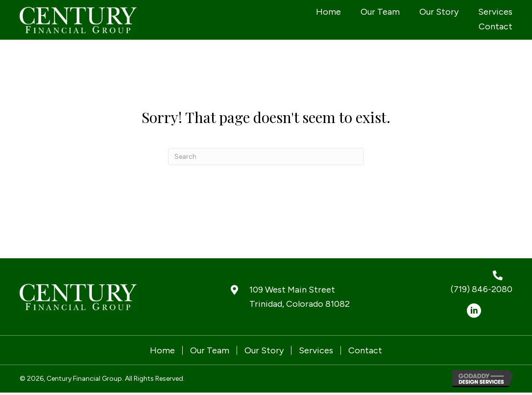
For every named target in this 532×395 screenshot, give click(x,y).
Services (316, 350)
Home (162, 350)
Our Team (210, 350)
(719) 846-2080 (482, 289)
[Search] (266, 157)
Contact (365, 350)
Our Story (264, 350)
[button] (474, 311)
